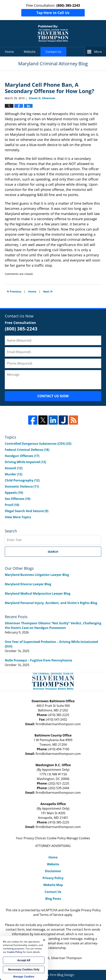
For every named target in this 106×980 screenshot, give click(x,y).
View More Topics (18, 517)
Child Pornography (22, 480)
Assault (14, 468)
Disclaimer (53, 871)
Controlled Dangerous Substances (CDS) (38, 444)
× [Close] (44, 940)
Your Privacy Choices (31, 838)
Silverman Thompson (66, 958)
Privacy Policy (53, 878)
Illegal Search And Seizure (27, 511)
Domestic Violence (22, 486)
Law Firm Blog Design (53, 975)
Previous (14, 291)
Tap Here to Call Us (53, 13)
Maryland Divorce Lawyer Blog (28, 584)
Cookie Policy (56, 838)
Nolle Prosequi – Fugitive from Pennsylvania (38, 660)
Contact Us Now (53, 396)
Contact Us (53, 52)
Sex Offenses (18, 499)
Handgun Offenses (22, 456)
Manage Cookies (78, 838)
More (98, 52)
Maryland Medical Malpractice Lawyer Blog (38, 593)
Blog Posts (53, 899)
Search (53, 552)
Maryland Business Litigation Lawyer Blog (37, 575)
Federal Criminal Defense (27, 450)
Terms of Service (51, 915)
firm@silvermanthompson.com (58, 724)
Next (48, 291)
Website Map (53, 885)
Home (9, 52)
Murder (14, 474)
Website (30, 52)
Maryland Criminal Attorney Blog (53, 34)
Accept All (24, 960)
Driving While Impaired (25, 462)
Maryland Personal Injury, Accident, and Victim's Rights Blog (51, 603)
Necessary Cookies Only (24, 969)
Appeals (14, 493)
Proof (12, 505)
